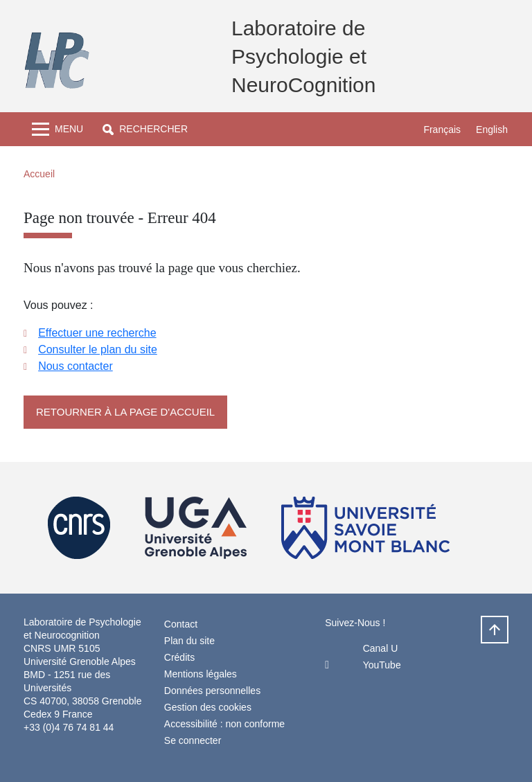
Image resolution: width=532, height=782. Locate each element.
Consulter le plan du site (98, 349)
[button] (145, 129)
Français (442, 130)
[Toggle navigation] (57, 129)
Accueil (39, 174)
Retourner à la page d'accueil (125, 412)
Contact (181, 624)
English (492, 130)
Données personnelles (212, 691)
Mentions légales (201, 674)
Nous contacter (76, 366)
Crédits (179, 657)
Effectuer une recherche (97, 333)
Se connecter (193, 740)
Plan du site (189, 641)
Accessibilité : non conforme (224, 724)
